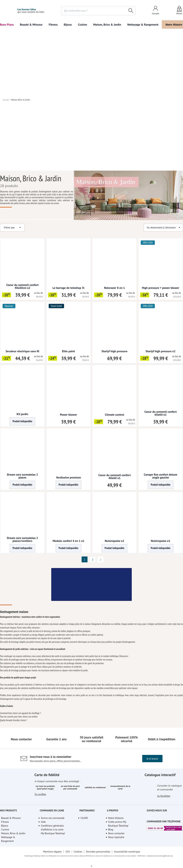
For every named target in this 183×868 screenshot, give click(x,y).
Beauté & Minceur (31, 24)
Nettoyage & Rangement (143, 24)
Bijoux (68, 24)
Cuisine (83, 24)
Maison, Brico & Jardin (107, 24)
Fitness (53, 24)
